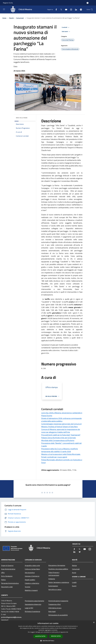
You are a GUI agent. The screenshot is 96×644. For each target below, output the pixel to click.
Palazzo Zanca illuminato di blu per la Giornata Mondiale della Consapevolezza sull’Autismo (58, 439)
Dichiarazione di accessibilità (58, 615)
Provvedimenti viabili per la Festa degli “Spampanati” (61, 435)
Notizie (74, 565)
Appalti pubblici (30, 580)
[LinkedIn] (75, 9)
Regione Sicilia (8, 3)
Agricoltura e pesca (55, 589)
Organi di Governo (7, 565)
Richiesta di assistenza (32, 611)
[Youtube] (65, 9)
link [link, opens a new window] (67, 632)
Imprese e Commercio (32, 576)
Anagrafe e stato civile (32, 565)
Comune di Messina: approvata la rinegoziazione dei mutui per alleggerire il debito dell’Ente (61, 431)
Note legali (52, 611)
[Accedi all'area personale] (88, 3)
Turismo (28, 587)
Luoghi (74, 582)
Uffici (3, 573)
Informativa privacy (55, 608)
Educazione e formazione (57, 565)
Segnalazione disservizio (33, 604)
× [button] (94, 623)
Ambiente (52, 579)
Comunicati (20, 18)
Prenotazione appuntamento (34, 601)
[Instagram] (70, 9)
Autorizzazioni (53, 586)
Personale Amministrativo (10, 583)
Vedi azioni (66, 32)
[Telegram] (80, 9)
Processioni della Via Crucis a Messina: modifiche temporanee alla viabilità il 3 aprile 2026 (60, 450)
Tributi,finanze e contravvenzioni (54, 574)
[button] (48, 641)
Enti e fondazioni (7, 576)
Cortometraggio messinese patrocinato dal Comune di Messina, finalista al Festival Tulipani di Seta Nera (61, 425)
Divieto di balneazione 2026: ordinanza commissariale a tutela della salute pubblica (61, 420)
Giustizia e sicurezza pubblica (58, 569)
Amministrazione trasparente (58, 601)
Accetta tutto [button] (40, 636)
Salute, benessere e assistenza (59, 582)
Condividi (66, 27)
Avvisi (74, 573)
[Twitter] (60, 9)
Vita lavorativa (30, 573)
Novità (11, 18)
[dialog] (48, 632)
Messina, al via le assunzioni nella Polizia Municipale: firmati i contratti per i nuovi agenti (61, 456)
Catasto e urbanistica (32, 583)
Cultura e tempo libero (32, 569)
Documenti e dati (7, 587)
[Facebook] (55, 9)
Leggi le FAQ (29, 608)
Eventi (74, 586)
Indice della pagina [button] (22, 118)
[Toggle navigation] (4, 9)
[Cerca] (92, 9)
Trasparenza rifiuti (55, 604)
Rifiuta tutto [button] (56, 636)
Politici (3, 580)
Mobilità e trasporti (31, 590)
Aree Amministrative (8, 569)
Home (4, 18)
